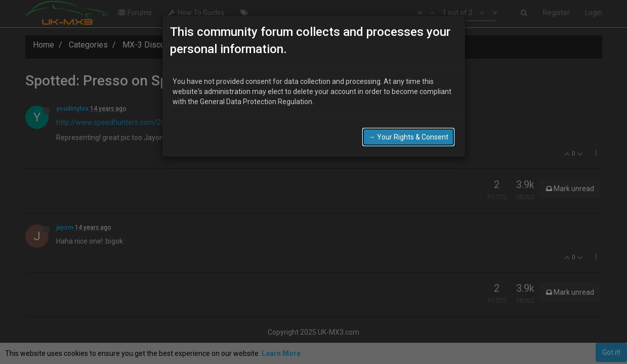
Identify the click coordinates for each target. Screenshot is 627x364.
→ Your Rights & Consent (408, 137)
